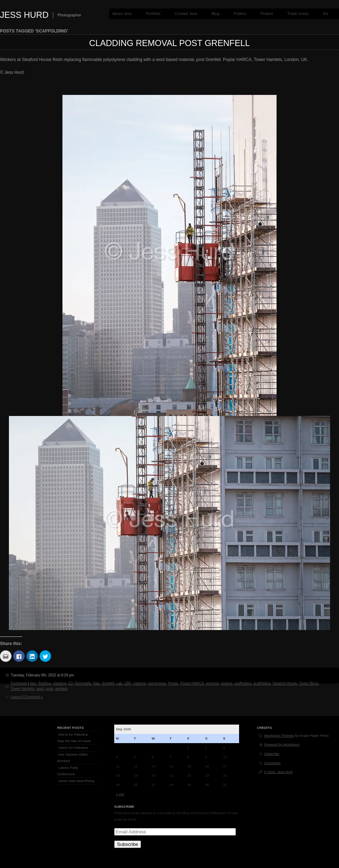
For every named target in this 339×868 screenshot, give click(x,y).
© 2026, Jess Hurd (278, 772)
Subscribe (128, 844)
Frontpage (19, 683)
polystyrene (157, 683)
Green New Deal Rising (76, 781)
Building (45, 683)
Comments (272, 763)
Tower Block (309, 683)
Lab (119, 683)
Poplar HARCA (192, 683)
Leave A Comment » (27, 697)
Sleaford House (285, 683)
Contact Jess (186, 14)
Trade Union (298, 14)
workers (62, 689)
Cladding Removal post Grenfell (169, 43)
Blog (216, 14)
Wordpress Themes (279, 735)
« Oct (120, 794)
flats (96, 683)
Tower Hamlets (22, 689)
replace (226, 683)
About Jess (122, 14)
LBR (128, 683)
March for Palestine (73, 748)
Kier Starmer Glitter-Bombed (73, 758)
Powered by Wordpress (282, 744)
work (49, 689)
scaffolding (262, 683)
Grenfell (108, 683)
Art (325, 14)
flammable (83, 683)
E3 (71, 683)
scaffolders (243, 683)
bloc (33, 683)
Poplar (173, 683)
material (140, 683)
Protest (267, 14)
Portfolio (153, 14)
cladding (60, 683)
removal (212, 683)
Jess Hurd (24, 15)
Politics (240, 14)
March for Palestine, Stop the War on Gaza (74, 738)
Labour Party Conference (68, 771)
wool (40, 689)
